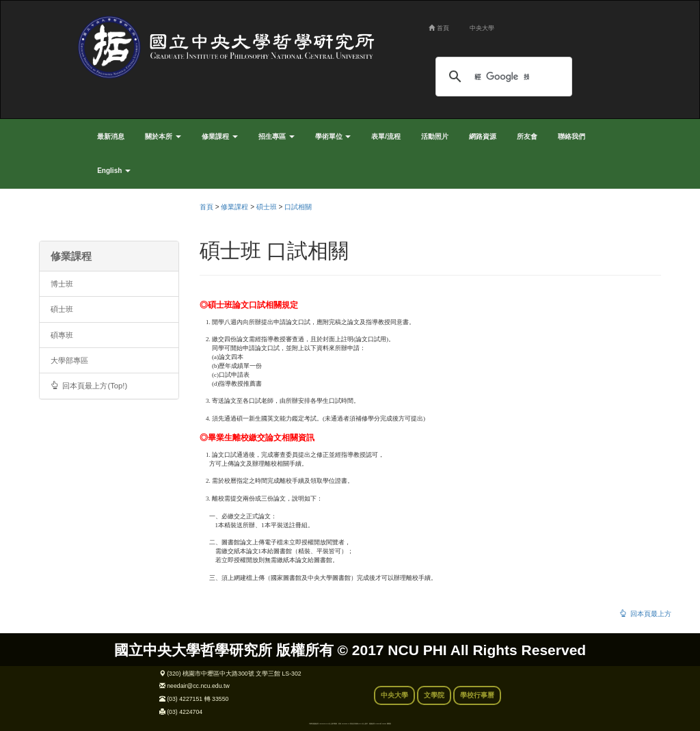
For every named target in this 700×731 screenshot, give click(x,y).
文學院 (434, 695)
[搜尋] (502, 77)
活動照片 (435, 136)
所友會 (527, 136)
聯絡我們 (571, 136)
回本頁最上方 (645, 614)
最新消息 (111, 136)
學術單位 (333, 136)
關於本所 (163, 136)
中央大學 (482, 28)
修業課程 (220, 136)
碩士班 (62, 309)
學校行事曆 (477, 695)
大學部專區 (69, 360)
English (114, 171)
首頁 (439, 28)
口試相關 (298, 207)
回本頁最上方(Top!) (89, 386)
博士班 (62, 284)
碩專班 (62, 335)
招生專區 (277, 136)
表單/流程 (386, 136)
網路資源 (483, 136)
